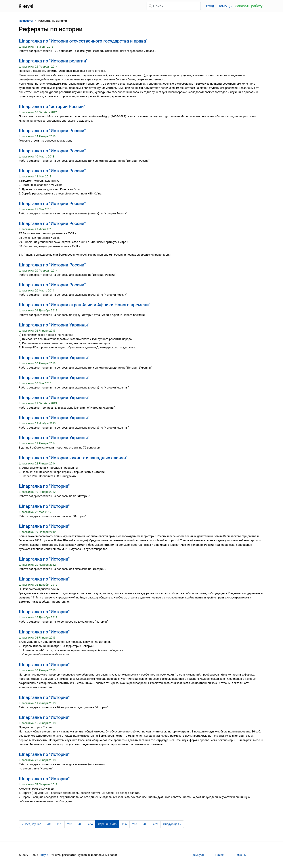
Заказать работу (249, 6)
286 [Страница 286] (124, 824)
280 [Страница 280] (49, 824)
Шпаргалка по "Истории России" (52, 131)
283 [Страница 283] (80, 824)
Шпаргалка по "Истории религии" (53, 61)
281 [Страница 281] (59, 824)
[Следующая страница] (172, 824)
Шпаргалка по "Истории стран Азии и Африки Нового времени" (84, 305)
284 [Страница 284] (90, 824)
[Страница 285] (107, 824)
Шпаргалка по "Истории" (44, 486)
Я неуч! (43, 855)
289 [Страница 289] (155, 824)
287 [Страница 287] (135, 824)
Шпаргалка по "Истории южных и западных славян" (73, 458)
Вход (210, 6)
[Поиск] (174, 6)
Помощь (225, 6)
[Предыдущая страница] (31, 824)
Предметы (26, 21)
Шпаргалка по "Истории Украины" (54, 325)
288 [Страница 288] (145, 824)
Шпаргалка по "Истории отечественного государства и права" (83, 41)
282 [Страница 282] (70, 824)
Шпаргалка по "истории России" (52, 107)
